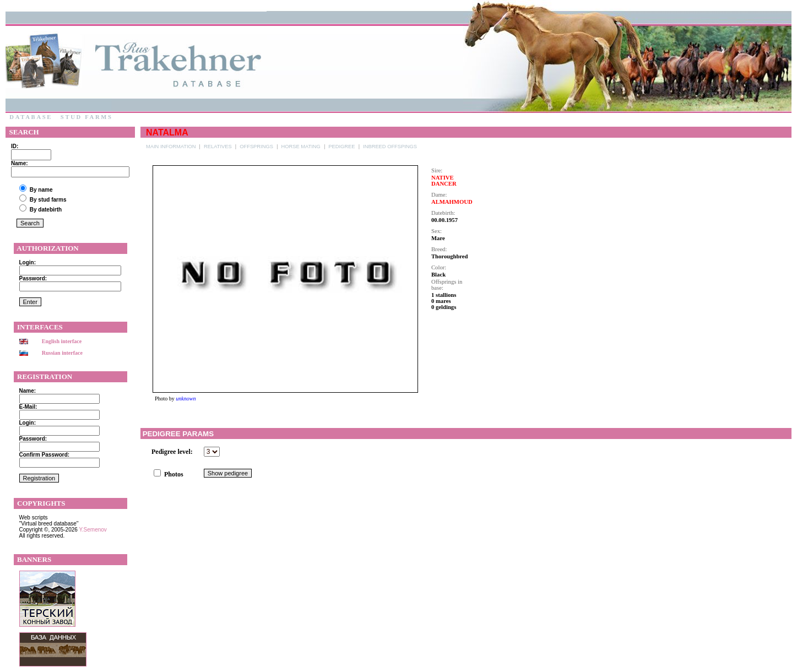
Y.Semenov (93, 530)
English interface (62, 341)
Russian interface (62, 353)
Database (31, 117)
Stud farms (86, 117)
